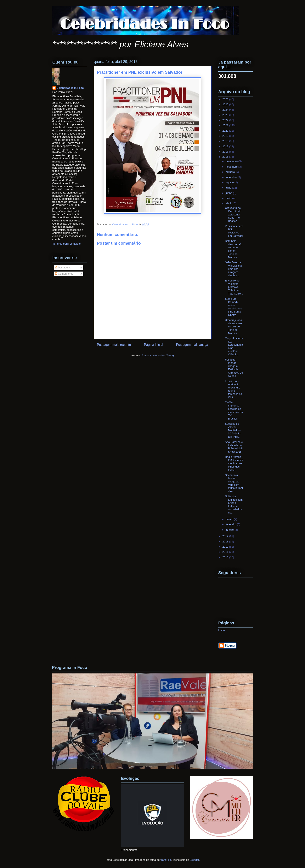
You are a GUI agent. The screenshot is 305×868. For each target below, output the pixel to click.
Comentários (64, 274)
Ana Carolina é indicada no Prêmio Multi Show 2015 (234, 447)
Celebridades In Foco (70, 88)
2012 (226, 547)
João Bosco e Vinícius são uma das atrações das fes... (234, 269)
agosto (230, 182)
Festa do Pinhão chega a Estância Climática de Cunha (234, 368)
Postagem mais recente (114, 345)
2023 (226, 115)
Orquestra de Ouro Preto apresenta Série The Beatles (233, 214)
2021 (226, 125)
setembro (232, 177)
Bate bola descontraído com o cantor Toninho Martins (234, 249)
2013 (226, 542)
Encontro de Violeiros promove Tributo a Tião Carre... (234, 287)
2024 (226, 110)
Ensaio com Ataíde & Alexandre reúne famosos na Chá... (233, 389)
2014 (226, 536)
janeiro (230, 530)
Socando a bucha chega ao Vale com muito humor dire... (234, 483)
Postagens (63, 267)
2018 (226, 141)
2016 (226, 152)
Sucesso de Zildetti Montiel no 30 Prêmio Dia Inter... (233, 430)
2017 (226, 146)
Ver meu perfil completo (67, 244)
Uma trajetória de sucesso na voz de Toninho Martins (233, 326)
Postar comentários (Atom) (158, 355)
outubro (231, 172)
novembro (232, 167)
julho (229, 188)
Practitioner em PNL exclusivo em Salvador (234, 231)
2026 (226, 99)
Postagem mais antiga (192, 345)
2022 (226, 120)
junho (229, 193)
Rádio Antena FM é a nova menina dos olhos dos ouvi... (234, 463)
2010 (226, 557)
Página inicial (153, 345)
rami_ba (166, 860)
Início (222, 630)
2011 (226, 552)
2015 (226, 157)
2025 (226, 104)
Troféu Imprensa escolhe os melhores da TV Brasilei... (234, 411)
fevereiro (231, 524)
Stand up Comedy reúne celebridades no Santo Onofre (233, 307)
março (230, 519)
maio (229, 198)
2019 (226, 136)
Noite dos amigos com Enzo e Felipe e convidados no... (234, 504)
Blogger (194, 860)
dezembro (232, 161)
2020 (226, 131)
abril (228, 203)
